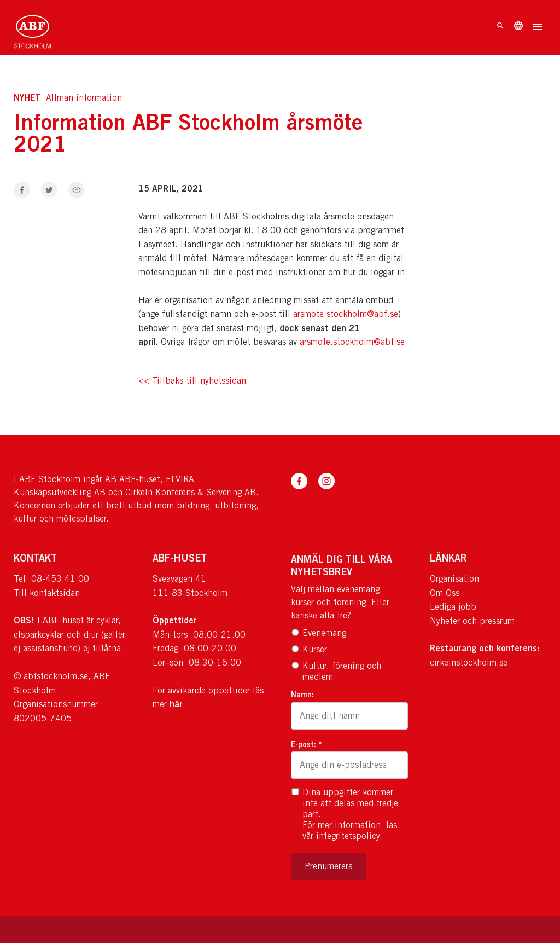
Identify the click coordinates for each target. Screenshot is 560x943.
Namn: (302, 694)
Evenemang (319, 633)
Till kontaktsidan (47, 593)
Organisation (454, 579)
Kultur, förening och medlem (336, 671)
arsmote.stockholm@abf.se (346, 314)
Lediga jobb (453, 607)
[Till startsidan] (33, 27)
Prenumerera (329, 866)
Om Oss (445, 593)
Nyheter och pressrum (472, 621)
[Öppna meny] (538, 28)
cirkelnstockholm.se (469, 663)
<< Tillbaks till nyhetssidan (192, 381)
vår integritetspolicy (341, 836)
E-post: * (307, 744)
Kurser (309, 649)
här (176, 704)
